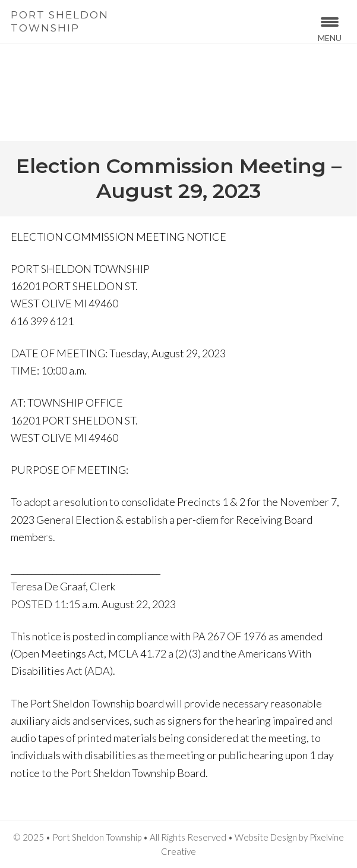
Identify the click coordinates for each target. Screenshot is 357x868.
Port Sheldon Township (60, 21)
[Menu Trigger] (330, 28)
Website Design (266, 837)
